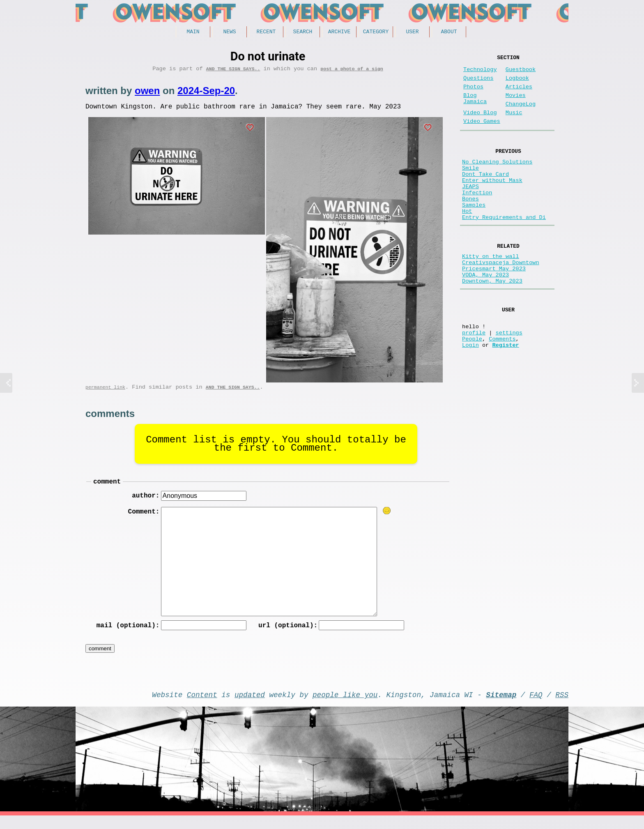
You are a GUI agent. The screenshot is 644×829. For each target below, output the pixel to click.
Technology (480, 73)
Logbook (517, 83)
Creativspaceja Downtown (501, 298)
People (472, 387)
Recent (266, 32)
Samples (474, 233)
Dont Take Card (485, 194)
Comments (502, 387)
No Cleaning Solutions (497, 178)
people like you (345, 706)
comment (107, 489)
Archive (339, 32)
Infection (477, 217)
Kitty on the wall (491, 290)
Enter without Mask (492, 201)
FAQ (536, 706)
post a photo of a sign (352, 71)
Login (470, 395)
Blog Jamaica (475, 108)
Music (514, 124)
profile (474, 379)
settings (509, 379)
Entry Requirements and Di (504, 248)
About (449, 32)
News (229, 32)
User (412, 32)
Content (202, 706)
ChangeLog (521, 114)
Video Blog (480, 124)
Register (505, 395)
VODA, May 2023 (485, 314)
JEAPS (470, 209)
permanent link (105, 393)
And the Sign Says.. (233, 71)
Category (376, 32)
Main (193, 32)
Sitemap (501, 706)
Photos (473, 93)
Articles (519, 93)
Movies (516, 104)
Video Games (482, 135)
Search (303, 32)
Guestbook (521, 73)
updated (250, 706)
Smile (470, 186)
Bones (470, 225)
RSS (562, 706)
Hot (467, 241)
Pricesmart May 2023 (494, 306)
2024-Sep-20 (206, 93)
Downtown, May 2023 (492, 321)
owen (147, 93)
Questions (478, 83)
